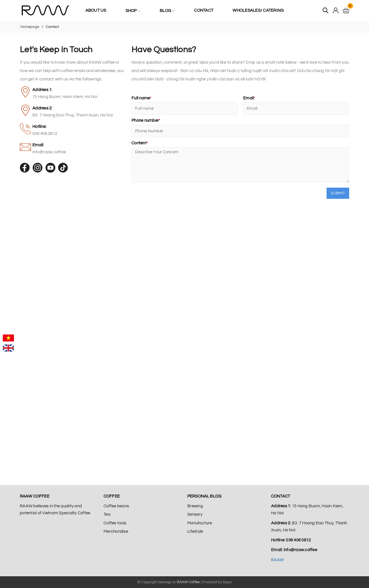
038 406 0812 (45, 134)
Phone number (146, 120)
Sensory (195, 514)
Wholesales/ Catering (258, 10)
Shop (133, 11)
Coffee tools (115, 523)
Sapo (227, 582)
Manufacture (200, 523)
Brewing (195, 506)
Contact (204, 10)
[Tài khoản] (336, 10)
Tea (107, 514)
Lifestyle (195, 531)
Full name (142, 98)
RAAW (277, 560)
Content (140, 143)
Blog (167, 11)
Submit (338, 193)
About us (96, 10)
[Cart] (346, 11)
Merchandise (116, 531)
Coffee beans (116, 506)
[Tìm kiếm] (326, 10)
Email (249, 98)
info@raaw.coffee (49, 152)
